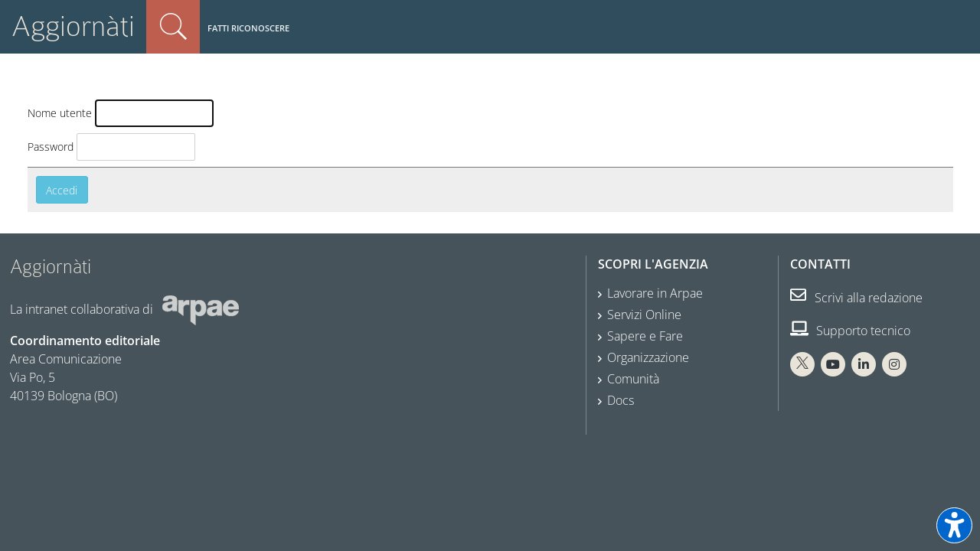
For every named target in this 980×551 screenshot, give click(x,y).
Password (51, 147)
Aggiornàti (73, 26)
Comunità (633, 379)
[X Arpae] (802, 364)
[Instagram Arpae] (894, 364)
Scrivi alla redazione (856, 298)
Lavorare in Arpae (655, 293)
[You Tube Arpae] (833, 364)
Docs (621, 400)
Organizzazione (648, 357)
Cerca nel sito (173, 27)
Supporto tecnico (850, 331)
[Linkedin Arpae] (864, 364)
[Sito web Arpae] (201, 308)
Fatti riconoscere (248, 28)
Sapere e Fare (645, 336)
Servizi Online (644, 315)
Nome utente (60, 113)
